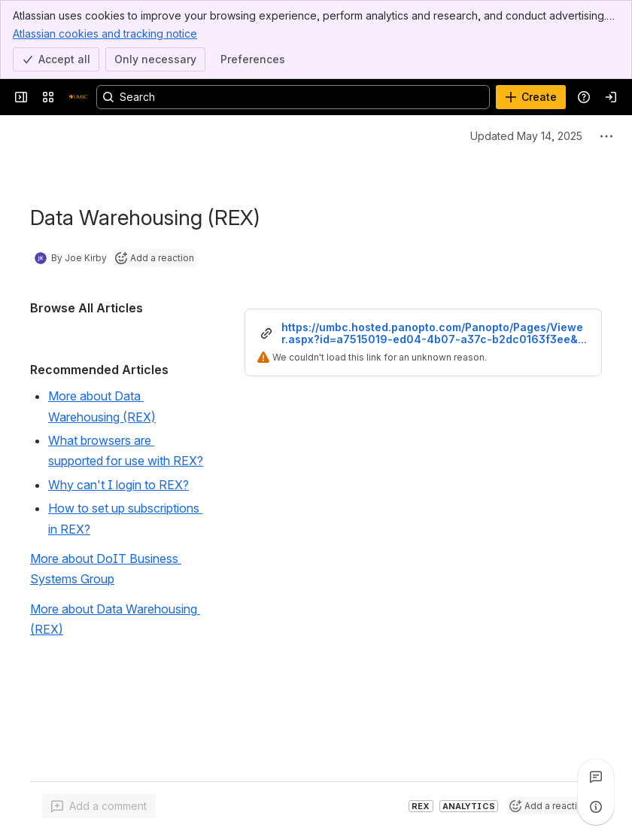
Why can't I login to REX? (118, 485)
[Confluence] (78, 97)
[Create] (531, 97)
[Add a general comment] (99, 806)
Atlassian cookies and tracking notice (105, 33)
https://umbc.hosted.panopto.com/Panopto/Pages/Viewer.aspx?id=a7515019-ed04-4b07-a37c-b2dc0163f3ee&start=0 (434, 333)
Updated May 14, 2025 (526, 136)
